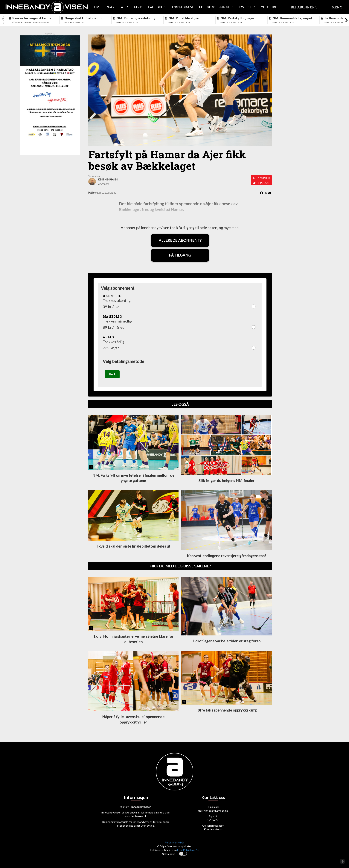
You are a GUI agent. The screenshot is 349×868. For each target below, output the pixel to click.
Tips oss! (264, 183)
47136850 (264, 178)
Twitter (247, 7)
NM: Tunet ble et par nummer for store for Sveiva (184, 18)
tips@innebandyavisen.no (213, 811)
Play (110, 7)
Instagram (182, 7)
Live (138, 7)
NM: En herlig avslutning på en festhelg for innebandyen (136, 18)
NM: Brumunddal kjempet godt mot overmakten (292, 18)
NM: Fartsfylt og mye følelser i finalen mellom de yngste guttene (239, 18)
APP (124, 7)
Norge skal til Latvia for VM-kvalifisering (83, 18)
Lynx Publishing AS (188, 850)
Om (97, 7)
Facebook (157, 7)
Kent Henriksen (213, 829)
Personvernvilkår (174, 843)
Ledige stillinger (216, 7)
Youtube (269, 7)
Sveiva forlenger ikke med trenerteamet (33, 18)
